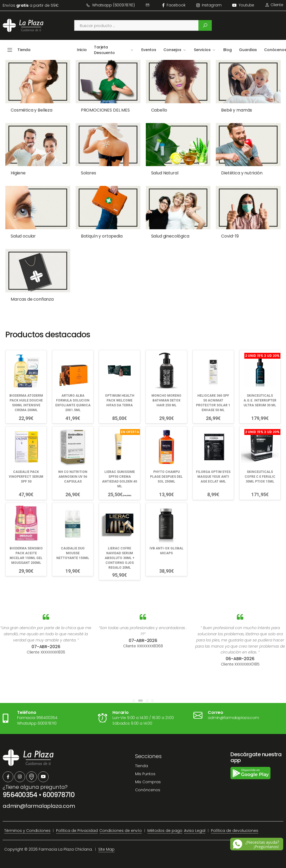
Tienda (142, 761)
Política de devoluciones (235, 826)
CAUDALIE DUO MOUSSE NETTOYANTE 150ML (73, 545)
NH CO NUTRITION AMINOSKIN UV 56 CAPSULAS (73, 469)
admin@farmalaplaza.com (39, 801)
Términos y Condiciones (27, 826)
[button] (134, 696)
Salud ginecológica (164, 232)
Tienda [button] (24, 50)
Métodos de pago (165, 826)
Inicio (82, 50)
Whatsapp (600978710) (110, 5)
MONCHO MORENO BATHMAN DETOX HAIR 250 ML (166, 392)
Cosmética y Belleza (32, 110)
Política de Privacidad (77, 826)
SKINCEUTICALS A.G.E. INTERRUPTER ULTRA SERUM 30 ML (260, 392)
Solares (85, 171)
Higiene (18, 171)
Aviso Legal (195, 826)
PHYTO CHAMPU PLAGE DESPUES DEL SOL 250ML (166, 469)
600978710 (58, 790)
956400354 (20, 790)
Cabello (153, 110)
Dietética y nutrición (233, 171)
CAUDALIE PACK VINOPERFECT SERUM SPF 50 (26, 469)
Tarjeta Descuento (104, 50)
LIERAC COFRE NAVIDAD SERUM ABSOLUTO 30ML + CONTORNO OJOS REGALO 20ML (120, 550)
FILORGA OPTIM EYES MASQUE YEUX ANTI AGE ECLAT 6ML (213, 469)
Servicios (202, 50)
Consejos (172, 50)
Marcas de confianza (32, 293)
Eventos (149, 50)
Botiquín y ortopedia (99, 232)
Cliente (274, 5)
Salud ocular (23, 232)
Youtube (243, 5)
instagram (209, 5)
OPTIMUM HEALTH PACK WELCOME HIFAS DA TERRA (120, 392)
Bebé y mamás (228, 110)
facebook (174, 5)
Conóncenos (148, 786)
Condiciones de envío (121, 826)
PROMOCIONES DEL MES (102, 110)
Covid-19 (221, 232)
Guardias (248, 50)
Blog (228, 50)
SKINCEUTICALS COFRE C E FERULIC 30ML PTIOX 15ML (260, 469)
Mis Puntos (145, 770)
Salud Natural (159, 171)
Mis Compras (148, 778)
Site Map (106, 845)
